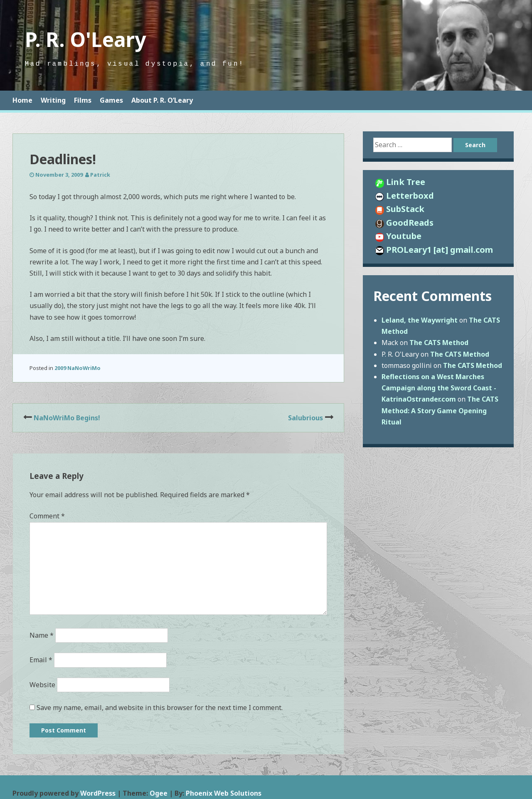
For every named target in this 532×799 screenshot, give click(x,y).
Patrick (100, 175)
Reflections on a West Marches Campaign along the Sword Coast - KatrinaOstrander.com (439, 388)
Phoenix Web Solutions (224, 793)
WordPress (98, 793)
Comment (47, 516)
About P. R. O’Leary (162, 100)
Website (42, 685)
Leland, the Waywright (420, 320)
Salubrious (305, 418)
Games (111, 100)
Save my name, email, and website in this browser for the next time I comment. (160, 708)
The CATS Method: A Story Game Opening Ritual (440, 410)
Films (83, 100)
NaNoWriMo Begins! (67, 418)
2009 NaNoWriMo (78, 368)
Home (22, 100)
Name (42, 635)
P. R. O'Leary (85, 39)
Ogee (159, 793)
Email (41, 660)
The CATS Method (439, 343)
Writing (53, 100)
